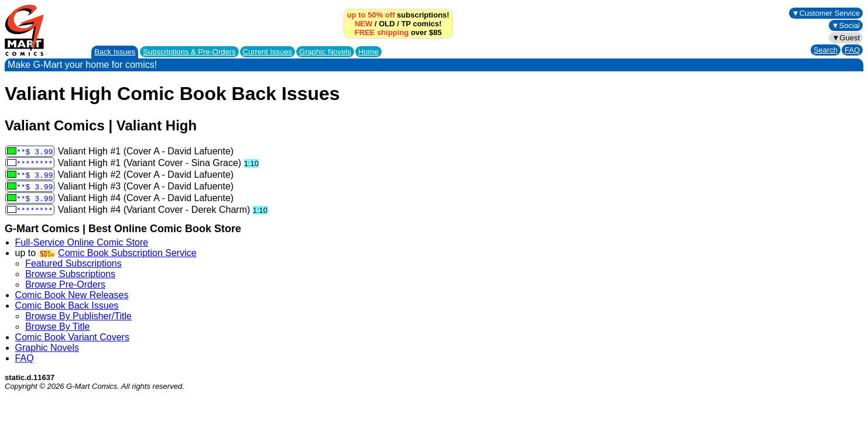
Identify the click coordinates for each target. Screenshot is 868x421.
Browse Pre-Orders (65, 284)
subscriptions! (398, 15)
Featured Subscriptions (73, 263)
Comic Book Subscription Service (127, 253)
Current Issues (268, 52)
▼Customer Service (826, 13)
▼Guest (846, 38)
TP (406, 24)
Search (826, 50)
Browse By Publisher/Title (78, 316)
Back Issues (115, 52)
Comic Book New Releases (72, 295)
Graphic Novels (325, 52)
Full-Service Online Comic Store (82, 242)
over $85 (398, 32)
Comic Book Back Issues (67, 306)
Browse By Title (57, 327)
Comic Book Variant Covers (72, 337)
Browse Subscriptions (70, 274)
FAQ (852, 50)
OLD (387, 24)
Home (368, 52)
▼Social (846, 25)
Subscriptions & (189, 52)
